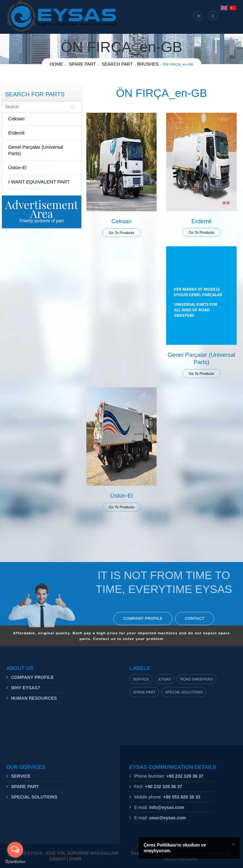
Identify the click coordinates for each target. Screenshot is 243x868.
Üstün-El (17, 168)
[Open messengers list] (15, 850)
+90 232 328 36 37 (185, 776)
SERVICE (21, 776)
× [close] (234, 844)
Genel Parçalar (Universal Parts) (36, 150)
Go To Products (121, 233)
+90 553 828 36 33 (182, 797)
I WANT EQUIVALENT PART (39, 182)
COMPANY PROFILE (145, 618)
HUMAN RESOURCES (34, 698)
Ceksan (16, 119)
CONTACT (196, 618)
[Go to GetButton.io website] (15, 862)
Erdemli (16, 133)
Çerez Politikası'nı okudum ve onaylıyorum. (175, 848)
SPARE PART (25, 787)
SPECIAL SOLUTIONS (34, 797)
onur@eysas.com (167, 818)
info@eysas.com (167, 807)
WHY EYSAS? (26, 688)
